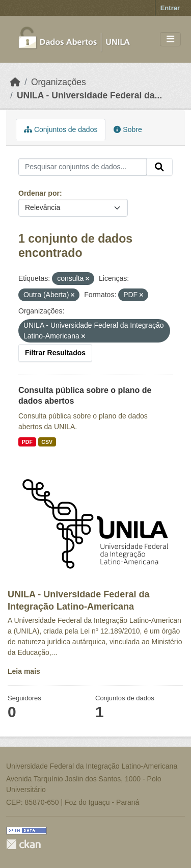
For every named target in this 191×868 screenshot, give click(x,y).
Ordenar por (39, 193)
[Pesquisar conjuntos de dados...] (83, 167)
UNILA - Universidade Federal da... (89, 95)
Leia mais (24, 671)
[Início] (15, 82)
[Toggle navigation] (170, 40)
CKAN (23, 844)
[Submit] (159, 167)
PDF (27, 442)
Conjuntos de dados (61, 129)
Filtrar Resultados (55, 353)
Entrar (170, 8)
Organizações (59, 82)
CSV (47, 442)
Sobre (128, 129)
